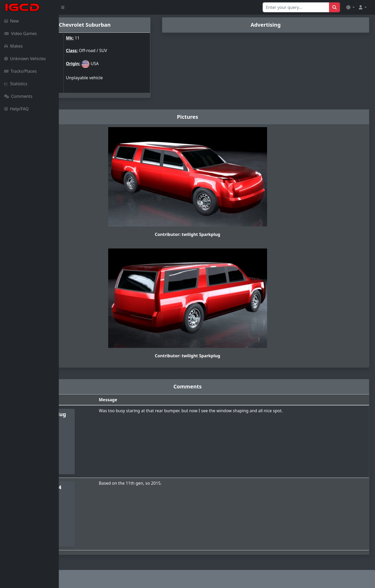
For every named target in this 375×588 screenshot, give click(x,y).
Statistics (16, 84)
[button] (350, 7)
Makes (13, 46)
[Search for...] (296, 7)
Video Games (21, 33)
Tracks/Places (21, 71)
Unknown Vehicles (25, 59)
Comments (18, 96)
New (11, 21)
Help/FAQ (16, 109)
